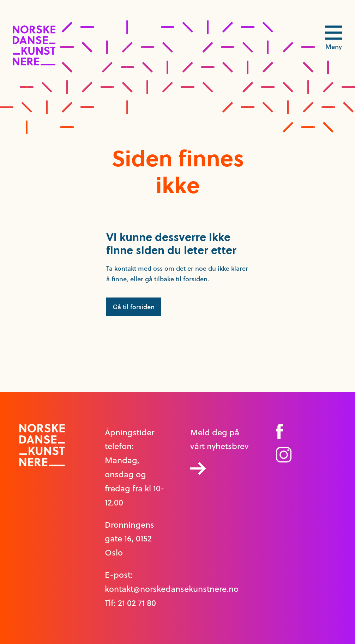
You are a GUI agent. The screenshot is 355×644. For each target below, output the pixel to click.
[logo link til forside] (34, 63)
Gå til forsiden (134, 307)
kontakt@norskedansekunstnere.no (172, 589)
